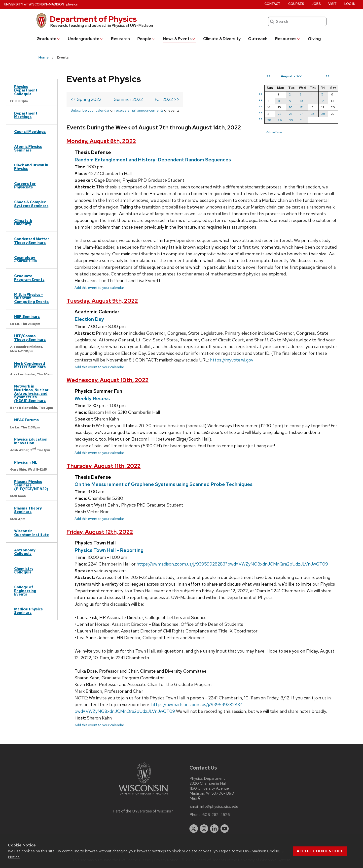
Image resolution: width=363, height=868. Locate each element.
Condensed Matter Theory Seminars (32, 241)
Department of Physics (93, 19)
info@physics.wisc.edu (219, 807)
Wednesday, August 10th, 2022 (108, 380)
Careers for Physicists (25, 185)
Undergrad (86, 39)
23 (291, 114)
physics (72, 4)
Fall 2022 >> (167, 99)
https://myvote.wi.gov (232, 360)
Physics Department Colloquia (26, 90)
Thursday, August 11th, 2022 (104, 466)
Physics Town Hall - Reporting (109, 550)
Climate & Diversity (222, 39)
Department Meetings (26, 115)
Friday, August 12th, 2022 (100, 532)
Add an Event (275, 132)
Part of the (143, 811)
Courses (296, 4)
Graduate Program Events (29, 278)
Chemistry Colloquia (24, 570)
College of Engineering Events (25, 591)
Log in (350, 4)
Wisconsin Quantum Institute (32, 533)
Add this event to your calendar (99, 287)
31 (301, 120)
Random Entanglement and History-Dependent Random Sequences (153, 160)
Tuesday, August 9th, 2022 (102, 301)
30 (291, 120)
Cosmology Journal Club (26, 259)
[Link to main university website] (143, 795)
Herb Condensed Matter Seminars (30, 365)
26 (323, 114)
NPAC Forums (26, 420)
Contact (272, 4)
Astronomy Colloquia (25, 552)
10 (301, 101)
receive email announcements (139, 110)
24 (302, 114)
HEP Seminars (27, 316)
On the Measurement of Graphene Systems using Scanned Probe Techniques (163, 484)
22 (280, 114)
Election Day (89, 319)
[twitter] (194, 829)
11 (312, 101)
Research (120, 39)
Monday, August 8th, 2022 (101, 141)
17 (301, 107)
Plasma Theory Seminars (28, 510)
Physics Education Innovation (31, 441)
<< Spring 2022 (86, 99)
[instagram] (204, 829)
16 (291, 107)
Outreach (258, 39)
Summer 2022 (128, 99)
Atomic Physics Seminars (28, 148)
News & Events (179, 39)
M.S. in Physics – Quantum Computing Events (31, 298)
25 (312, 114)
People (146, 39)
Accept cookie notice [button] (320, 851)
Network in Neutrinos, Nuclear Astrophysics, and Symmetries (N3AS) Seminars (31, 393)
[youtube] (225, 829)
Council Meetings (30, 132)
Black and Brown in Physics (31, 167)
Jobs (316, 4)
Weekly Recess (92, 398)
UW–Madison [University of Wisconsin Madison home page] (34, 4)
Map (195, 798)
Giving (314, 39)
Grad (48, 39)
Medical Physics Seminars (28, 611)
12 (323, 101)
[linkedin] (214, 829)
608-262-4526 (216, 815)
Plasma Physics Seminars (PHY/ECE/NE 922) (31, 485)
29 (280, 120)
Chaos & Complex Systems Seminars (31, 204)
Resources (288, 39)
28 (269, 120)
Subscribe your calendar (90, 110)
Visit (332, 4)
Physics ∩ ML (26, 462)
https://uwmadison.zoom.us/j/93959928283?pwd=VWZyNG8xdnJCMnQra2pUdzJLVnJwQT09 (232, 564)
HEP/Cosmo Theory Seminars (30, 338)
